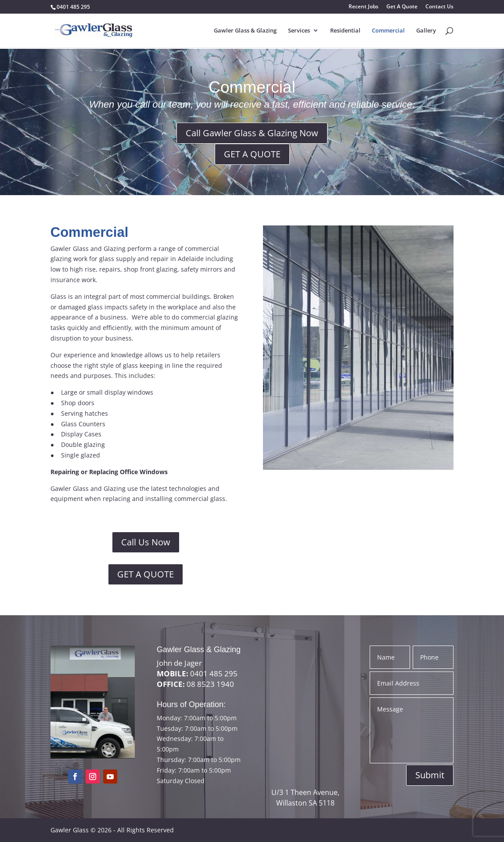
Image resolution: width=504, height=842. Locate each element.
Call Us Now (146, 542)
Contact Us (439, 7)
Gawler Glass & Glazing (245, 31)
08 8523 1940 (210, 684)
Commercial (388, 31)
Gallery (426, 31)
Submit (430, 775)
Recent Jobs (364, 7)
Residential (345, 31)
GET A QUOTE (252, 154)
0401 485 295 (73, 7)
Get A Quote (402, 7)
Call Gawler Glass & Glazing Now (252, 133)
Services (299, 31)
